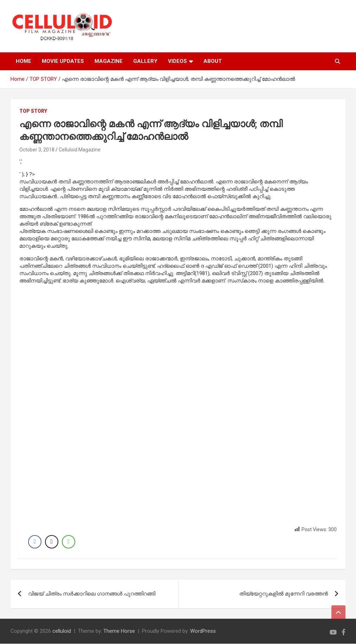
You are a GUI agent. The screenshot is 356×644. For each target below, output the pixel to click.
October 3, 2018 (37, 150)
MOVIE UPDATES (63, 61)
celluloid (62, 631)
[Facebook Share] (35, 542)
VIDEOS (177, 61)
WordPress (203, 631)
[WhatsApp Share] (69, 542)
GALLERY (145, 61)
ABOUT (213, 61)
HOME (24, 61)
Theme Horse (119, 631)
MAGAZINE (109, 61)
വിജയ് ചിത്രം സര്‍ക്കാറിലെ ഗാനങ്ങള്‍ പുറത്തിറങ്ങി (92, 594)
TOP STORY (33, 111)
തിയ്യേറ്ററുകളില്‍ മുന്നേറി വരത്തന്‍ (284, 594)
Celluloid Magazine (80, 150)
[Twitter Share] (52, 542)
